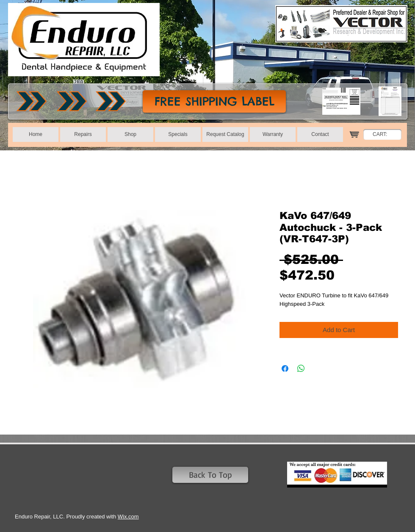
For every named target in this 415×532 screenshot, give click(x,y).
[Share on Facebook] (285, 369)
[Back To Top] (210, 475)
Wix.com (128, 517)
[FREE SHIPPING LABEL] (214, 101)
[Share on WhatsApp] (301, 369)
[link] (385, 134)
